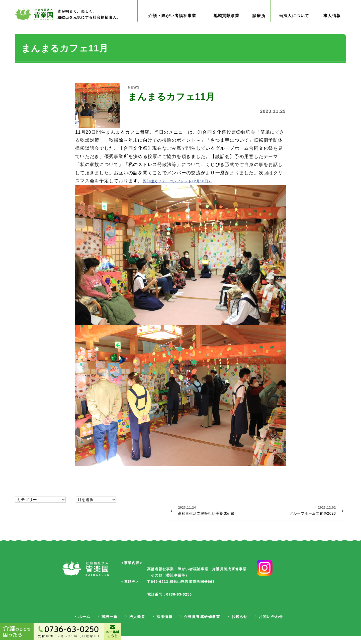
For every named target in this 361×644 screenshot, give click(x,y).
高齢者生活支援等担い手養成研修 (215, 520)
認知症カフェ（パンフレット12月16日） (187, 191)
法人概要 (136, 625)
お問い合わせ (270, 625)
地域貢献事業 (229, 26)
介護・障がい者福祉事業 (173, 26)
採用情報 (164, 625)
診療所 (260, 26)
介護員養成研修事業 (201, 625)
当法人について (295, 26)
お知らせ (239, 625)
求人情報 (332, 26)
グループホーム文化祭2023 (297, 520)
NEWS (135, 97)
